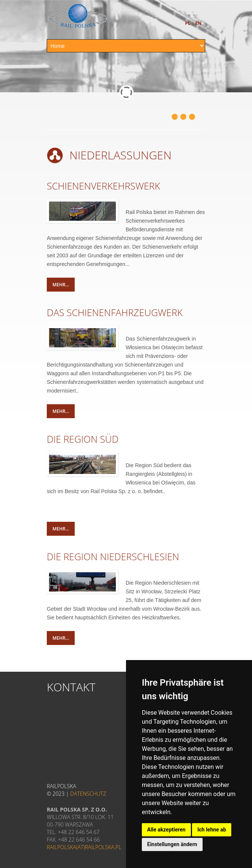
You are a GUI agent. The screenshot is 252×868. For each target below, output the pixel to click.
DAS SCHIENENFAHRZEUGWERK (115, 312)
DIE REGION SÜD (83, 439)
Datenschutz (88, 794)
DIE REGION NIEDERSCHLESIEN (113, 556)
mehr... (61, 285)
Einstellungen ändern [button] (172, 844)
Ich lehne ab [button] (212, 830)
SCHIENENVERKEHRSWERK (104, 186)
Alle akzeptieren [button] (166, 830)
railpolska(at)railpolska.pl (84, 847)
